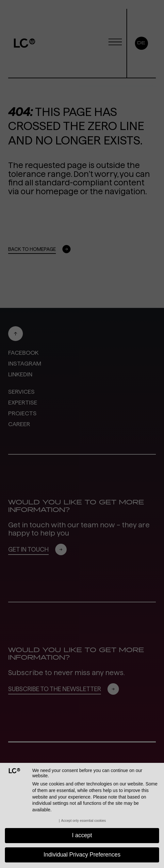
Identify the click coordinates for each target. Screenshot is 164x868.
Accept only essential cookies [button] (83, 821)
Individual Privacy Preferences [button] (82, 855)
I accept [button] (82, 835)
